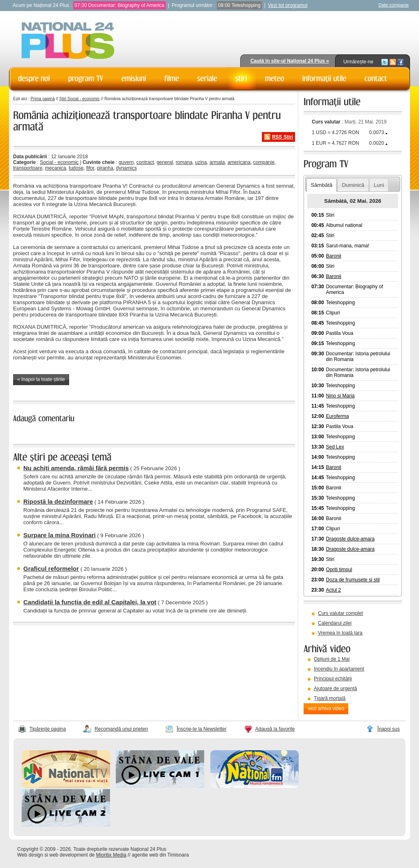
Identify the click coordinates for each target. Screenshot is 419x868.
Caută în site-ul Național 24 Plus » (290, 61)
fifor (90, 168)
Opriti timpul (339, 570)
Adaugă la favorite (275, 729)
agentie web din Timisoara (160, 855)
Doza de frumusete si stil (353, 580)
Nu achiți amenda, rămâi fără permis (76, 468)
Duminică (353, 185)
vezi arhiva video (326, 709)
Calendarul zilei (335, 623)
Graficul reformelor (51, 569)
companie (264, 162)
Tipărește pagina (48, 729)
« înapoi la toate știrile (41, 379)
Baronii (334, 256)
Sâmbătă (321, 185)
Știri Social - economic (80, 99)
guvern (126, 162)
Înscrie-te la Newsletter (202, 729)
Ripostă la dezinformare (58, 501)
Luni (379, 185)
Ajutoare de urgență (335, 689)
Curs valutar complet (340, 613)
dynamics (127, 168)
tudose (76, 168)
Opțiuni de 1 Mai (332, 659)
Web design (30, 855)
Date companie (394, 5)
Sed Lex (335, 447)
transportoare (28, 168)
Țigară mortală (330, 698)
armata (217, 162)
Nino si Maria (340, 396)
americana (239, 162)
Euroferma (338, 416)
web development (69, 855)
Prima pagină (43, 99)
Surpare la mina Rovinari (60, 535)
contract (145, 162)
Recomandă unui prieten (121, 729)
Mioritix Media (111, 855)
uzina (201, 162)
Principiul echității (333, 679)
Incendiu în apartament (339, 669)
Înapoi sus (389, 729)
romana (184, 162)
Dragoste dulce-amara (350, 539)
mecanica (55, 168)
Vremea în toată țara (340, 633)
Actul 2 (334, 590)
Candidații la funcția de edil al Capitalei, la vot (90, 602)
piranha (105, 168)
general (165, 162)
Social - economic (59, 162)
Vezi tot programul (288, 5)
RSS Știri (283, 137)
